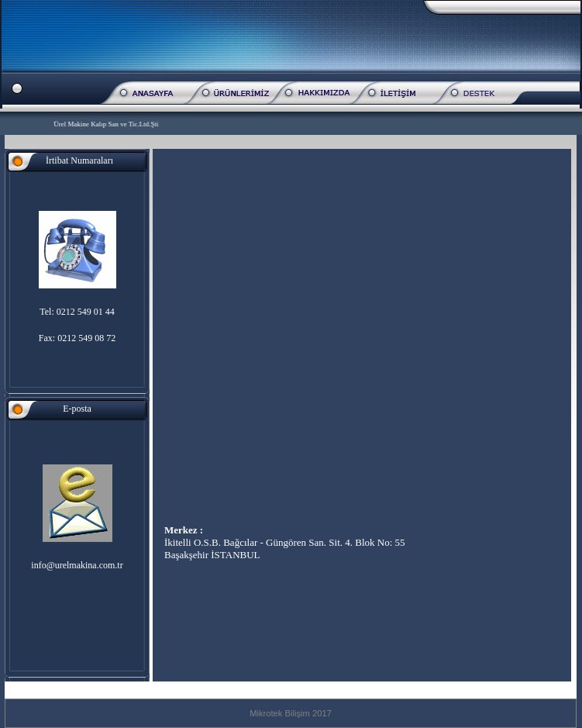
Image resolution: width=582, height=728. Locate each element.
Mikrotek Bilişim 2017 (291, 713)
